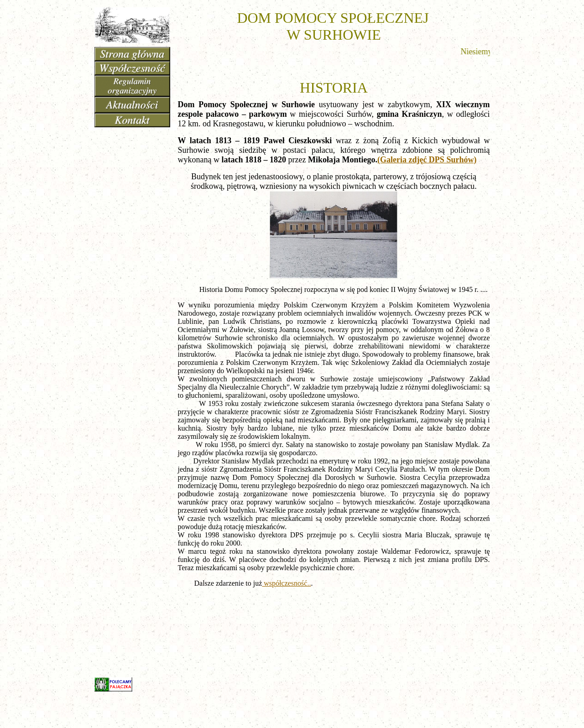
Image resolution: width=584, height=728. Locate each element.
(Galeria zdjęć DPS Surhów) (427, 160)
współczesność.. (286, 583)
